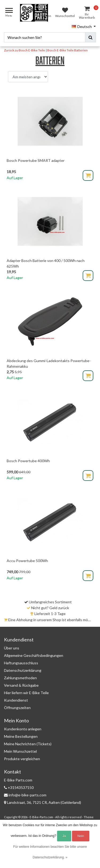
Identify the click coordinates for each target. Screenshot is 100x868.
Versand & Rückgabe (21, 685)
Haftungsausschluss (21, 663)
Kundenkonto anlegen (23, 729)
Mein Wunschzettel (20, 751)
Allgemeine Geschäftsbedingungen (34, 655)
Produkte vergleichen (22, 759)
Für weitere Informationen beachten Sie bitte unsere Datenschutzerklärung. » (50, 852)
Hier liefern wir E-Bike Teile (26, 693)
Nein (81, 836)
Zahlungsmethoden (20, 678)
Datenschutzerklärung (23, 670)
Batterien (81, 50)
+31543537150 (19, 787)
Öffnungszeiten (17, 708)
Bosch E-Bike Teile (60, 50)
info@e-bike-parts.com (25, 795)
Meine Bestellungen (21, 736)
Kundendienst (16, 700)
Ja (64, 836)
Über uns (12, 648)
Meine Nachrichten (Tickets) (28, 744)
